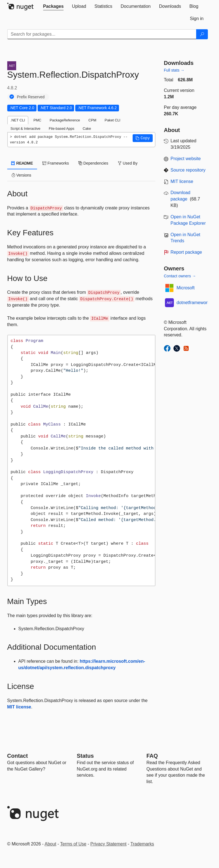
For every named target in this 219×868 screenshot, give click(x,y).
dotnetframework (193, 303)
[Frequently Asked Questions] (152, 756)
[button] (143, 138)
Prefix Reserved (31, 97)
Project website (186, 159)
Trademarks (142, 844)
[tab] (53, 6)
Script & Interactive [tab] (25, 129)
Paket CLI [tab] (113, 120)
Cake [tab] (87, 129)
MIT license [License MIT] (182, 181)
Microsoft (186, 288)
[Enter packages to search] (102, 34)
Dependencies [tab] (93, 163)
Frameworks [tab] (56, 163)
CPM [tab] (92, 120)
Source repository (188, 170)
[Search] (202, 34)
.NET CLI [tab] (18, 120)
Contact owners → (180, 276)
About (50, 844)
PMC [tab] (37, 120)
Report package (186, 252)
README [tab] (22, 163)
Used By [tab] (128, 163)
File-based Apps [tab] (62, 129)
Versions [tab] (21, 175)
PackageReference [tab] (65, 120)
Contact (18, 756)
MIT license (19, 707)
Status (85, 756)
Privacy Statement (108, 844)
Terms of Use (73, 844)
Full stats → (174, 70)
